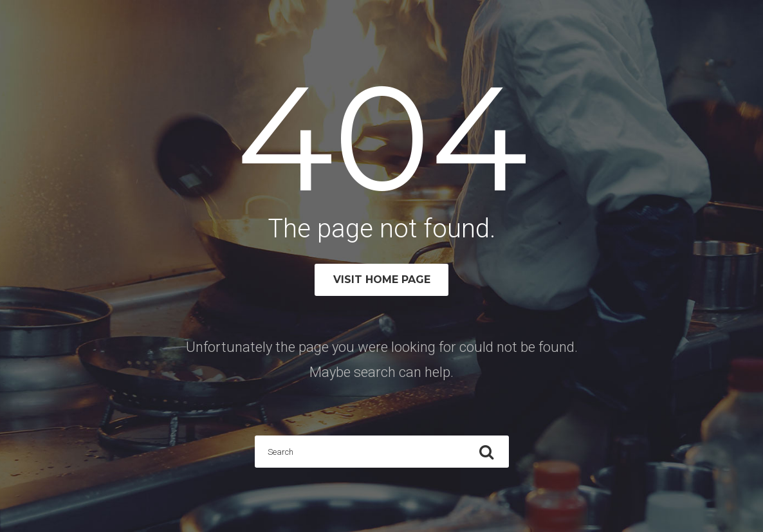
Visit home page (382, 280)
